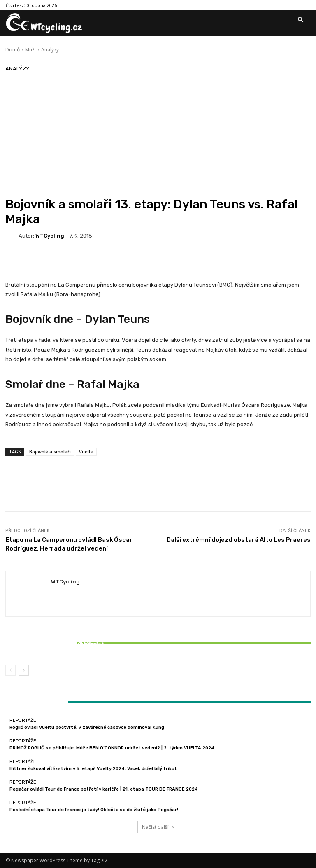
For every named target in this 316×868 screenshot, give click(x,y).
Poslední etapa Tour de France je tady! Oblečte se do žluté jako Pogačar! (94, 810)
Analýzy (50, 50)
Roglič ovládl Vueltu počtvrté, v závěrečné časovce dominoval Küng (87, 727)
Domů (13, 50)
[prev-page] (10, 670)
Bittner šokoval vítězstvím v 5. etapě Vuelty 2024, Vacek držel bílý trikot (56, 647)
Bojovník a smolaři (50, 451)
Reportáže (55, 637)
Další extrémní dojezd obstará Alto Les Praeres (239, 540)
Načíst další (158, 827)
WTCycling (50, 236)
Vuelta (86, 451)
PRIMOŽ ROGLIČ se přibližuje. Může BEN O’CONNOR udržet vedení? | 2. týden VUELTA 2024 (112, 748)
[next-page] (24, 670)
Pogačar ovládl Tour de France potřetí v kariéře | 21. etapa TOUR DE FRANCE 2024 (104, 789)
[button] (300, 20)
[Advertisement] (158, 135)
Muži (30, 50)
